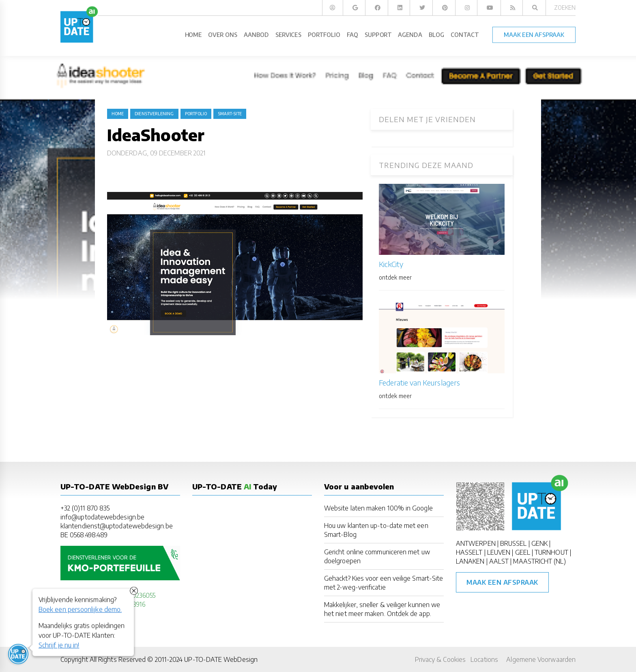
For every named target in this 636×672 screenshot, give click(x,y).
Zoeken (565, 8)
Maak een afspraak (502, 582)
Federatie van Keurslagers (419, 382)
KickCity (391, 264)
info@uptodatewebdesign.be (102, 517)
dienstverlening (154, 114)
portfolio (196, 114)
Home (118, 114)
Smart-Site (230, 114)
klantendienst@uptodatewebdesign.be (117, 526)
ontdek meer (395, 277)
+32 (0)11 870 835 (85, 508)
